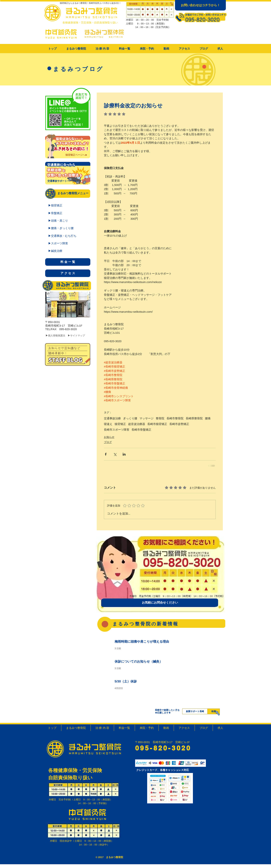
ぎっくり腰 (130, 418)
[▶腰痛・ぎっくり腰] (68, 228)
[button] (102, 49)
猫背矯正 (120, 424)
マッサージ (147, 418)
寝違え (108, 424)
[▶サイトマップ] (79, 336)
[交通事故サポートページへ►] (63, 181)
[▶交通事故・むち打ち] (68, 236)
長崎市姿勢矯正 (179, 424)
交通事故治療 (112, 418)
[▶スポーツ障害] (68, 243)
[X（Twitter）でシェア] (115, 454)
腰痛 (208, 418)
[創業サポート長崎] (195, 711)
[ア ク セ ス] (68, 273)
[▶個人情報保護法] (58, 336)
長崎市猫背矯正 (157, 424)
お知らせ (109, 437)
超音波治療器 (137, 424)
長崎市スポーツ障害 (117, 430)
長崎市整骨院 (175, 418)
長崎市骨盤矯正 (141, 430)
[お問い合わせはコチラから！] (200, 5)
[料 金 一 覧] (68, 262)
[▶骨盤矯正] (68, 213)
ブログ (108, 442)
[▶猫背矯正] (68, 205)
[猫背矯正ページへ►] (77, 155)
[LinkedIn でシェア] (124, 454)
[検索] (214, 711)
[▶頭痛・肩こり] (68, 220)
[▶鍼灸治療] (68, 251)
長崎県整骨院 (194, 418)
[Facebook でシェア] (106, 454)
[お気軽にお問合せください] (160, 603)
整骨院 (160, 418)
